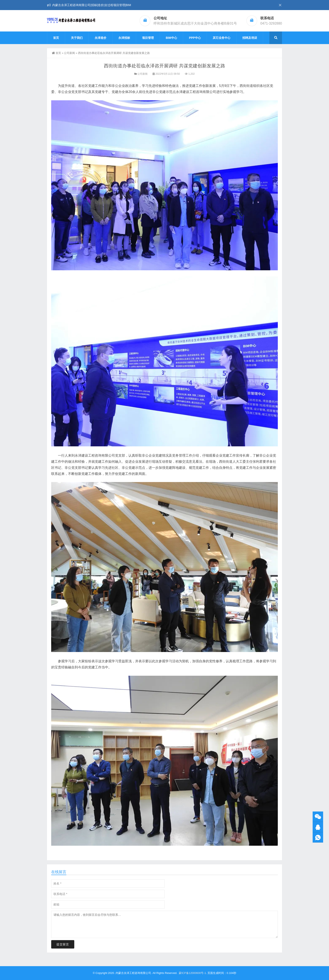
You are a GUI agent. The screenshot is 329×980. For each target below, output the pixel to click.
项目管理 (148, 38)
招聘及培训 (250, 38)
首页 (56, 38)
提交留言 (63, 944)
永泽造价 (101, 38)
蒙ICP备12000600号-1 (192, 973)
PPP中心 (195, 38)
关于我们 (77, 38)
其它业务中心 (222, 38)
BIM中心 (171, 38)
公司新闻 (69, 53)
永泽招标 (124, 38)
